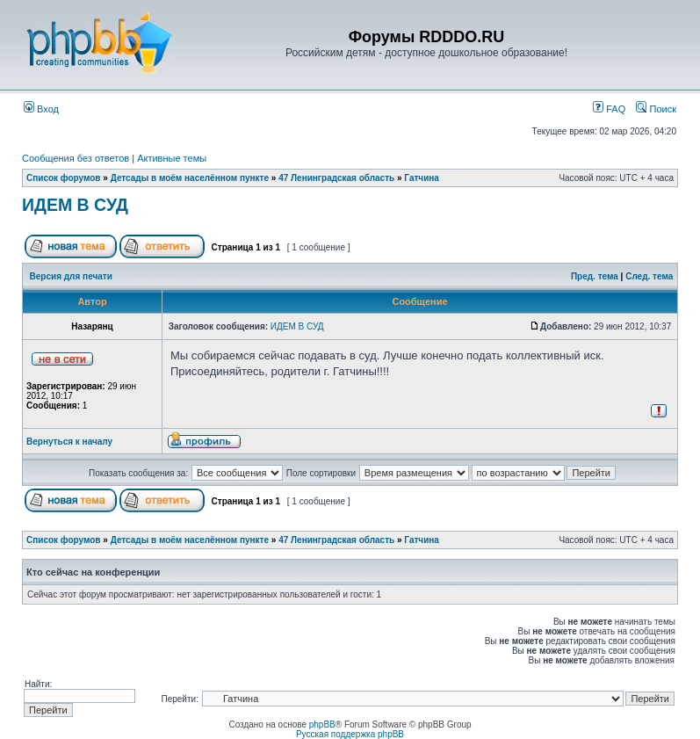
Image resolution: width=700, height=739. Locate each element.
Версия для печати (71, 276)
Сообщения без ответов (76, 158)
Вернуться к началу (69, 442)
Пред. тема (595, 276)
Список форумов (64, 178)
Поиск (656, 109)
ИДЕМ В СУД (75, 205)
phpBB (322, 725)
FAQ (609, 109)
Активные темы (172, 158)
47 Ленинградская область (336, 178)
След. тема (649, 276)
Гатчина (422, 178)
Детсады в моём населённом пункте (190, 178)
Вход (41, 109)
